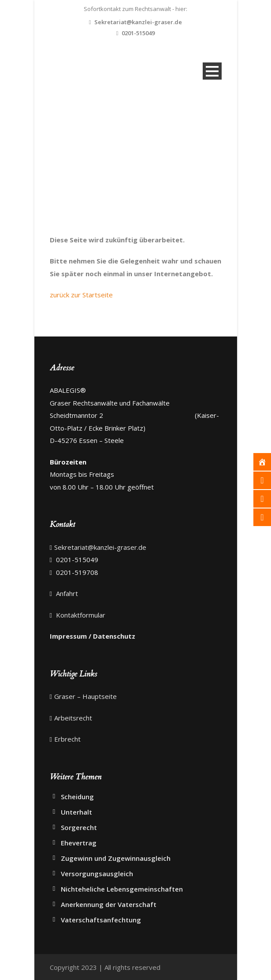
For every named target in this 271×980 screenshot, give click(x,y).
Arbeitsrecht (73, 718)
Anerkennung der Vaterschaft (109, 904)
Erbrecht (67, 739)
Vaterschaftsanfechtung (101, 920)
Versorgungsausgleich (97, 874)
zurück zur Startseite (81, 295)
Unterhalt (76, 812)
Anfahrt (66, 593)
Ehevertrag (79, 843)
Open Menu (212, 71)
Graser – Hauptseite (85, 696)
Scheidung (77, 797)
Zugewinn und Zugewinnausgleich (116, 858)
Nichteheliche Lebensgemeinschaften (122, 889)
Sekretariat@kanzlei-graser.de (138, 22)
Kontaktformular (80, 615)
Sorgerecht (79, 827)
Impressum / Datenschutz (93, 636)
